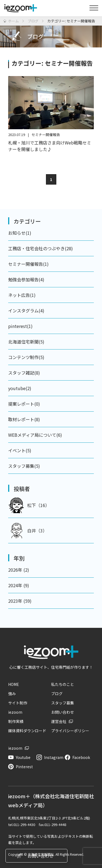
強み (12, 694)
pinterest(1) (20, 326)
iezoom (15, 712)
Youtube (23, 757)
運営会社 (59, 721)
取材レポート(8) (24, 419)
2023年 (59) (20, 601)
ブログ (57, 694)
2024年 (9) (19, 585)
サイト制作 (18, 703)
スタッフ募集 (63, 703)
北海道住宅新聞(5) (26, 342)
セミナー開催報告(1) (28, 264)
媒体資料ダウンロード (27, 731)
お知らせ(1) (20, 233)
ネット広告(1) (22, 295)
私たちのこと (63, 684)
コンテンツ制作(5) (26, 357)
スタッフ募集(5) (24, 466)
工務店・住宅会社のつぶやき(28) (41, 248)
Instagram (54, 757)
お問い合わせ (63, 712)
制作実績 (16, 721)
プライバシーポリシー (70, 731)
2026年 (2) (19, 570)
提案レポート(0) (24, 404)
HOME (14, 684)
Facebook (81, 757)
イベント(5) (20, 450)
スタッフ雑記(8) (24, 373)
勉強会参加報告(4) (26, 279)
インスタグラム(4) (26, 311)
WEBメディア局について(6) (35, 435)
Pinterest (24, 767)
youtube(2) (20, 388)
